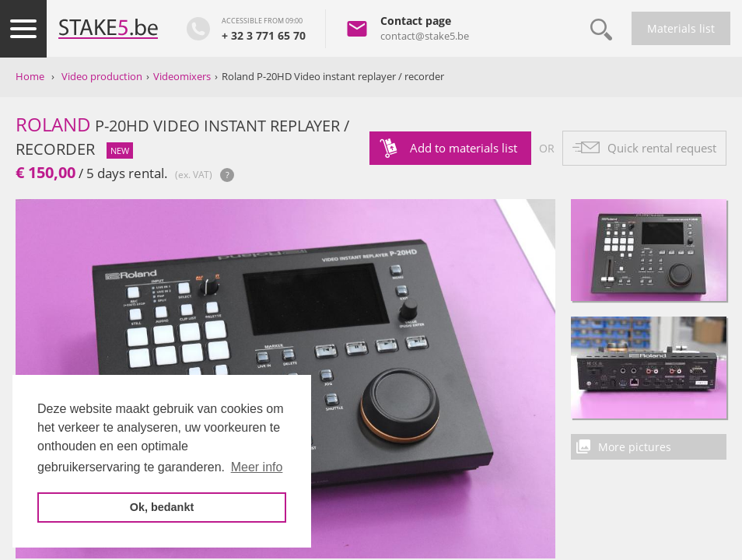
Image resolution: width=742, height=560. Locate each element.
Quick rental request (662, 148)
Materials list (681, 28)
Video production (102, 76)
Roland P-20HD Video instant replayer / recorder (333, 76)
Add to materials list (464, 148)
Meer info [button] (257, 467)
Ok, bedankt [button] (162, 507)
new (120, 150)
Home (30, 76)
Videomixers (182, 76)
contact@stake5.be (425, 36)
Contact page (416, 21)
